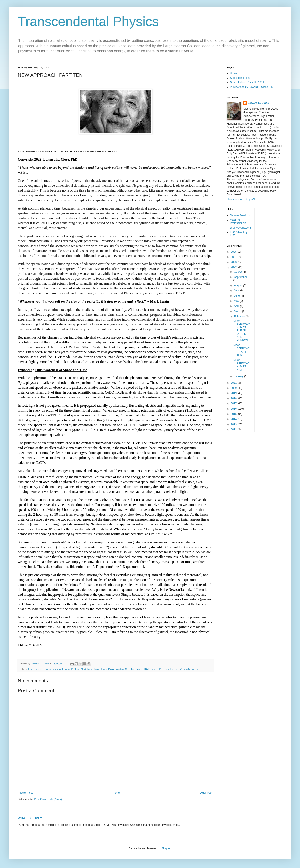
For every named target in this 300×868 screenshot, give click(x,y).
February (240, 317)
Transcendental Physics (88, 21)
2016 (234, 409)
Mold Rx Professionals (238, 222)
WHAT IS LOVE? (30, 818)
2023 (234, 262)
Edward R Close (71, 669)
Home (116, 793)
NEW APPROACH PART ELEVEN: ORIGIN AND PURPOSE (242, 331)
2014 (234, 419)
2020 (234, 388)
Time (154, 669)
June (237, 296)
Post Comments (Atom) (48, 799)
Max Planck (101, 669)
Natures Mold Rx (240, 215)
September (241, 277)
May (237, 301)
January (239, 376)
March (238, 311)
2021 (234, 383)
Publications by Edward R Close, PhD (252, 87)
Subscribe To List (240, 78)
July (237, 291)
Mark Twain (87, 669)
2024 (234, 257)
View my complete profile (241, 200)
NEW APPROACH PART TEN (242, 350)
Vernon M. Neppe (189, 669)
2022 (234, 267)
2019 (234, 393)
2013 (234, 424)
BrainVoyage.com (240, 228)
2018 (234, 398)
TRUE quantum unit (168, 669)
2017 (234, 404)
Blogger (166, 848)
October (239, 272)
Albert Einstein (36, 669)
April (237, 306)
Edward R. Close (258, 103)
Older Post (206, 793)
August (239, 285)
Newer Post (26, 793)
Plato (111, 669)
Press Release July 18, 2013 (247, 83)
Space (139, 669)
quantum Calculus (125, 669)
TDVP (147, 669)
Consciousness (53, 669)
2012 (234, 430)
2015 (234, 414)
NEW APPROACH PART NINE (242, 365)
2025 (234, 252)
